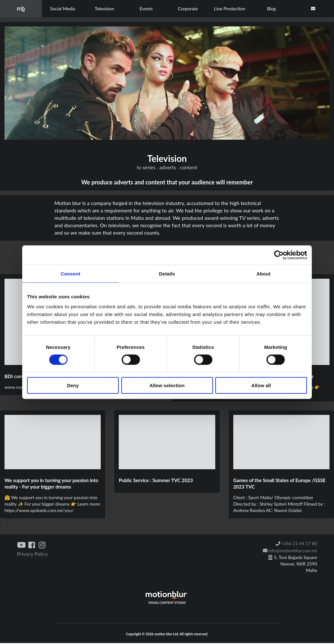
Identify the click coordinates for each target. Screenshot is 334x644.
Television (104, 9)
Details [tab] (167, 273)
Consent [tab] (71, 273)
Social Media (63, 9)
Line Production (230, 9)
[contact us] (313, 9)
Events (146, 9)
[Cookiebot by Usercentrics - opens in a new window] (279, 255)
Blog (271, 9)
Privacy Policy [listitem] (33, 554)
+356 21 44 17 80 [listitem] (296, 544)
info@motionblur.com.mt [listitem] (290, 551)
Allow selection (167, 385)
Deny (73, 385)
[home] (21, 9)
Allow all (261, 385)
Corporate (188, 9)
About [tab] (264, 273)
